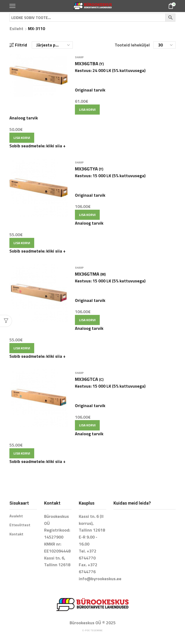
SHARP (79, 57)
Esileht (17, 29)
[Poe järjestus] (52, 45)
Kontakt (16, 534)
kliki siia (56, 146)
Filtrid (18, 45)
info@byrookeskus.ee (100, 579)
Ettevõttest (20, 525)
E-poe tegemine (92, 630)
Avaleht (16, 516)
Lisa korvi (87, 109)
